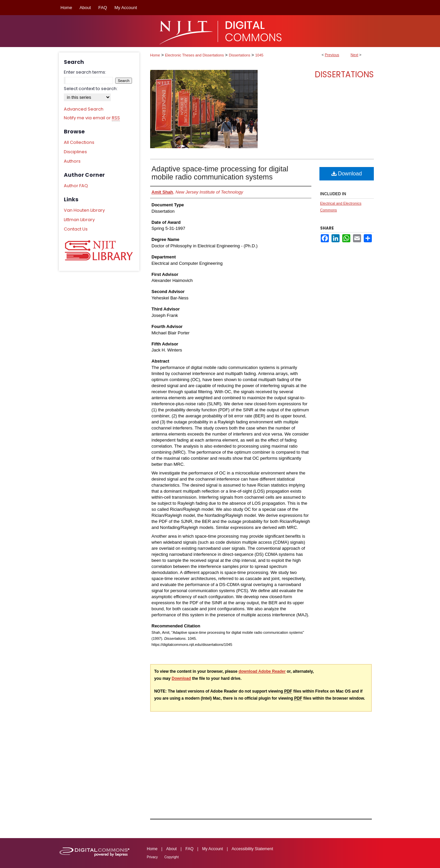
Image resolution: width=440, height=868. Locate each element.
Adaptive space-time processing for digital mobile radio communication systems (220, 173)
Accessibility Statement (252, 849)
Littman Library (79, 220)
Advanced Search (84, 109)
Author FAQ (76, 186)
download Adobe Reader (262, 671)
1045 (259, 55)
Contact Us (76, 229)
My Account (213, 849)
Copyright (171, 857)
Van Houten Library (84, 210)
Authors (72, 161)
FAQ (189, 849)
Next (355, 55)
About (171, 849)
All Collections (79, 142)
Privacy (152, 857)
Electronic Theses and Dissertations (194, 55)
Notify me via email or (92, 118)
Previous (332, 55)
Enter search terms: (85, 72)
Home (155, 55)
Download (347, 174)
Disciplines (75, 152)
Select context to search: (91, 89)
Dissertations (239, 55)
